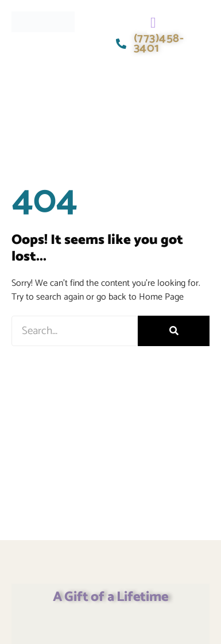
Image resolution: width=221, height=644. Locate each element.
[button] (154, 23)
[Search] (174, 331)
